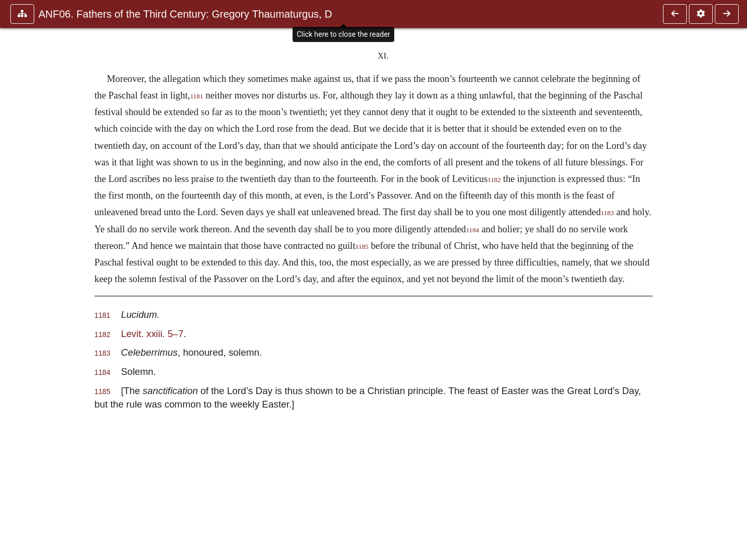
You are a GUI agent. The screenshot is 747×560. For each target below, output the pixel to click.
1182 (494, 180)
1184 (472, 230)
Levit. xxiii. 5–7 (152, 334)
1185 (362, 247)
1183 (607, 213)
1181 (196, 96)
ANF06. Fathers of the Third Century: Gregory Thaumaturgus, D (185, 14)
